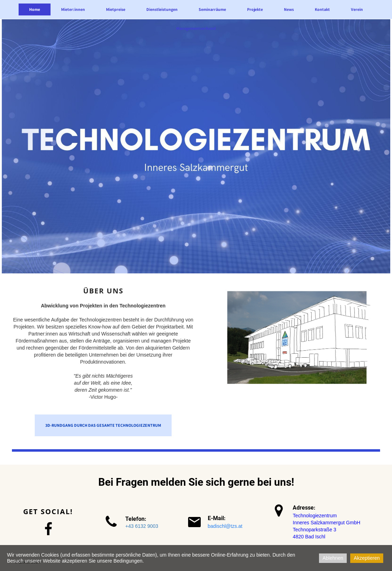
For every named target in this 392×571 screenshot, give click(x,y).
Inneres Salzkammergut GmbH (326, 523)
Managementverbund (196, 28)
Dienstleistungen (162, 9)
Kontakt (322, 9)
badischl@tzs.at (225, 526)
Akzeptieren (367, 558)
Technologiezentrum (315, 516)
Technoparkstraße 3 (314, 530)
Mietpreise (116, 9)
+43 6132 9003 (142, 526)
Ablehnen (333, 558)
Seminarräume (212, 9)
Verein (357, 9)
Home (35, 9)
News (289, 9)
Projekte (255, 9)
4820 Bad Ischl (309, 537)
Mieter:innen (73, 9)
